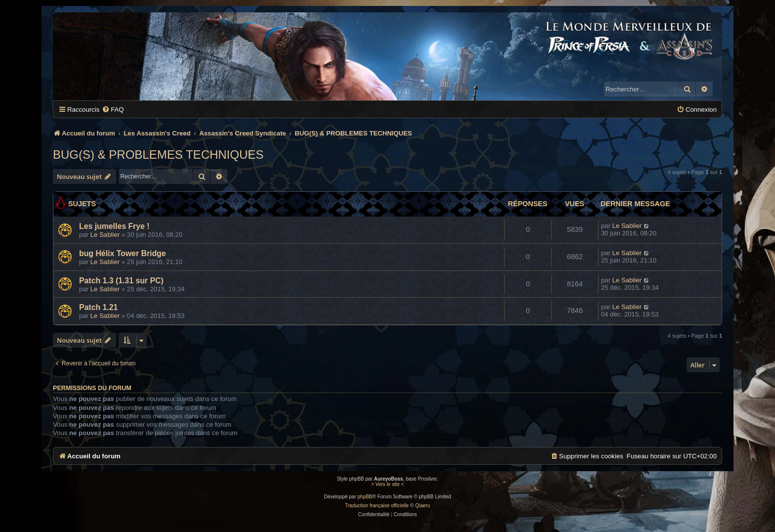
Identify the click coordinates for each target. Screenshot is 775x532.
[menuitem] (113, 110)
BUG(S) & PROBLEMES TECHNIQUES (158, 155)
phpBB (365, 497)
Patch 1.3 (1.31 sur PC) (121, 281)
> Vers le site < (387, 484)
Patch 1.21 (98, 307)
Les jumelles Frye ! (114, 226)
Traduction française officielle (377, 506)
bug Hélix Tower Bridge (123, 253)
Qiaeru (423, 506)
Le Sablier (105, 235)
